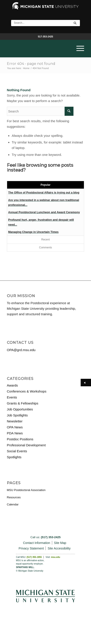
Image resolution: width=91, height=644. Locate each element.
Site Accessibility (59, 548)
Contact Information (37, 543)
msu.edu (56, 557)
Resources (14, 497)
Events (12, 397)
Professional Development (26, 445)
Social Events (17, 451)
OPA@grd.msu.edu (21, 350)
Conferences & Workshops (27, 391)
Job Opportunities (20, 409)
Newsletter (15, 421)
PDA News (15, 433)
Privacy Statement (31, 548)
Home (26, 68)
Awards (12, 385)
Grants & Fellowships (23, 403)
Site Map (60, 543)
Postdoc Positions (20, 439)
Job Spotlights (17, 415)
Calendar (13, 504)
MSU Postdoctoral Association (26, 490)
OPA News (15, 427)
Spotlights (14, 457)
